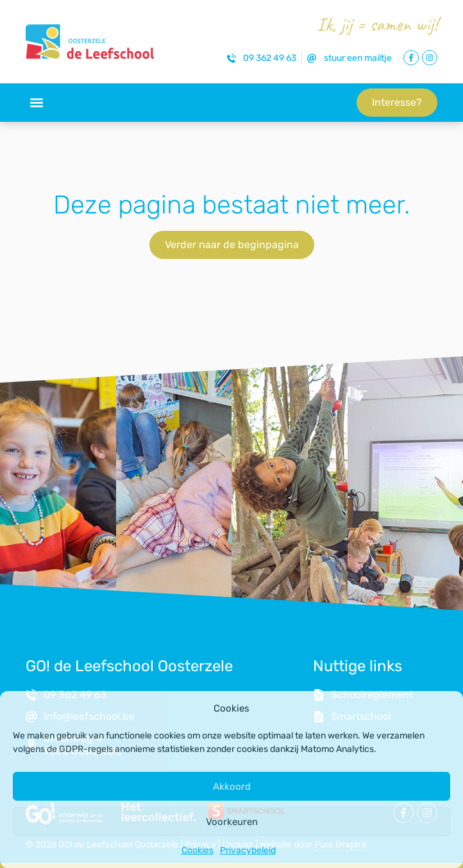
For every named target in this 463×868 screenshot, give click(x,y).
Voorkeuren (232, 822)
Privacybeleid (248, 850)
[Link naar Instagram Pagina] (430, 58)
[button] (36, 103)
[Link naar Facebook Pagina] (411, 58)
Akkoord (232, 787)
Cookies (198, 850)
